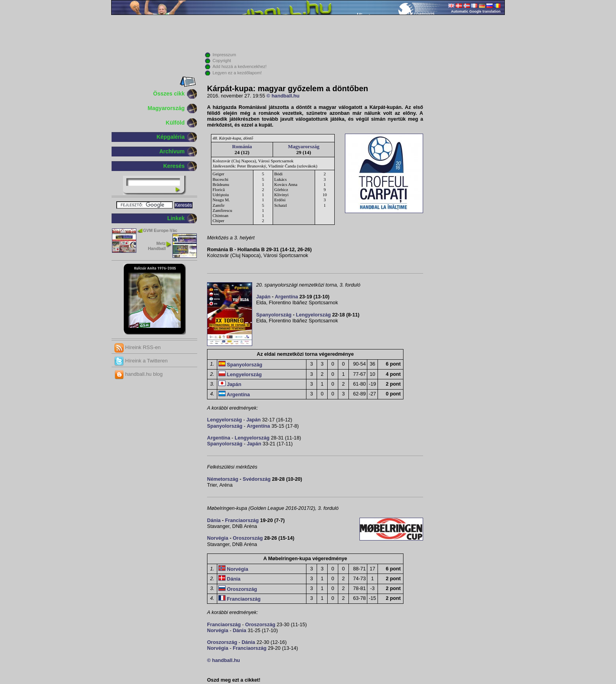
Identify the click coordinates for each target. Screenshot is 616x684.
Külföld (175, 123)
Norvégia (218, 538)
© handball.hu (283, 96)
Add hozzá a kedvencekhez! (240, 66)
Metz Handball (157, 246)
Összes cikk (169, 94)
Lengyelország (313, 315)
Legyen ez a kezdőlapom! (237, 73)
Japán (263, 297)
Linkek (176, 218)
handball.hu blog (138, 374)
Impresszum (224, 55)
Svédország (257, 479)
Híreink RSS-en (137, 347)
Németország (223, 479)
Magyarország (166, 108)
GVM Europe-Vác (160, 230)
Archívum (172, 151)
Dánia (214, 520)
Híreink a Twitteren (141, 361)
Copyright (222, 61)
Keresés (174, 166)
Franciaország (242, 520)
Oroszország (248, 538)
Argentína (286, 297)
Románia (242, 146)
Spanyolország (274, 315)
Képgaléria (170, 137)
